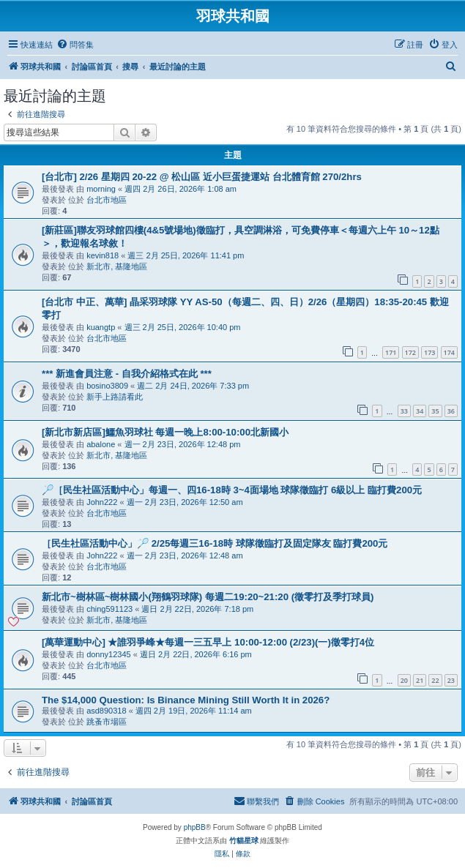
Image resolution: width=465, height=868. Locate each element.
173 (429, 352)
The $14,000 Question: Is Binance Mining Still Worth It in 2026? (186, 700)
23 (451, 680)
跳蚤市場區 (107, 722)
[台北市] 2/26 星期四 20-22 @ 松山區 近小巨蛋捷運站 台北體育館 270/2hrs (202, 177)
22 (435, 680)
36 (451, 411)
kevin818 (103, 255)
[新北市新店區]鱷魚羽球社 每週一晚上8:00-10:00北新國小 (165, 432)
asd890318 (106, 711)
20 (404, 680)
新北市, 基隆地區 (117, 266)
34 (420, 411)
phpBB (195, 827)
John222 (102, 502)
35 (435, 411)
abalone (101, 444)
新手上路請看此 (115, 397)
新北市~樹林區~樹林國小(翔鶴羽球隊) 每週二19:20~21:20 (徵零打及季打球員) (208, 597)
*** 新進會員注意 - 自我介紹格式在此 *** (127, 374)
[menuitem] (75, 45)
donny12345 (109, 654)
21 (420, 680)
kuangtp (101, 327)
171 (391, 352)
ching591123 (109, 609)
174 (449, 352)
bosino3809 (107, 386)
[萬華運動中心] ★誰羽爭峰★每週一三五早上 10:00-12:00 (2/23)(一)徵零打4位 (208, 642)
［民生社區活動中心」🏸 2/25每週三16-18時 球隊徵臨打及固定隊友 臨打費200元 (215, 543)
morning (101, 189)
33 (404, 411)
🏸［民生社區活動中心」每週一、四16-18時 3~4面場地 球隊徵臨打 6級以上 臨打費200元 (232, 490)
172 (410, 352)
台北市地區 (107, 200)
